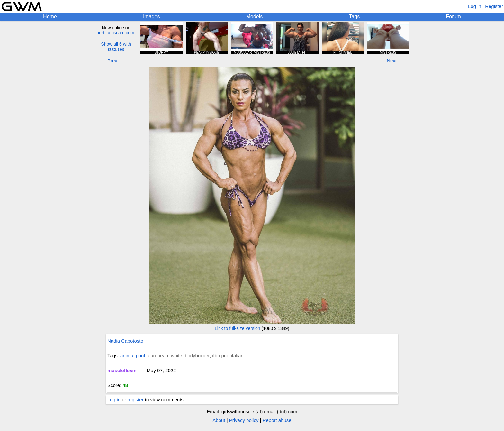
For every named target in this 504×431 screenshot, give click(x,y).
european (158, 356)
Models (255, 17)
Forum (454, 17)
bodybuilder (197, 356)
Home (50, 17)
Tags (355, 17)
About (219, 420)
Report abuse (277, 420)
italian (237, 356)
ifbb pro (220, 356)
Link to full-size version (238, 328)
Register (494, 6)
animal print (133, 356)
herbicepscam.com (115, 33)
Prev (112, 61)
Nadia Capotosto (125, 341)
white (177, 356)
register (136, 400)
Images (151, 17)
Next (392, 61)
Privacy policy (244, 420)
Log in (475, 6)
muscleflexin (122, 370)
